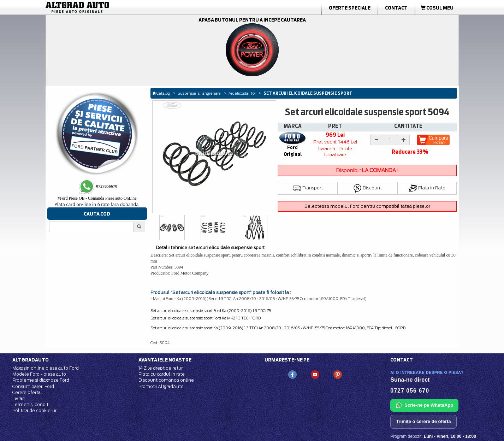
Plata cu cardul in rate (162, 374)
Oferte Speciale (350, 8)
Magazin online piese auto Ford (46, 368)
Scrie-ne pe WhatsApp (424, 405)
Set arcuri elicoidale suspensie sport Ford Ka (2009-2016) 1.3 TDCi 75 (211, 311)
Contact (396, 8)
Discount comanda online (166, 380)
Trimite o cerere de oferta (423, 421)
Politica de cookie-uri (35, 410)
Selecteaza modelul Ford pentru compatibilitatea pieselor (367, 206)
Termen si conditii (31, 404)
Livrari (19, 398)
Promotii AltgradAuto (161, 386)
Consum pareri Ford (33, 386)
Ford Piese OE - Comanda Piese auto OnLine (97, 198)
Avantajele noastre (165, 360)
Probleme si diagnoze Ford (41, 380)
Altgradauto (31, 360)
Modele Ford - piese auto (39, 374)
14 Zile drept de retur (161, 368)
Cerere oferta (26, 392)
